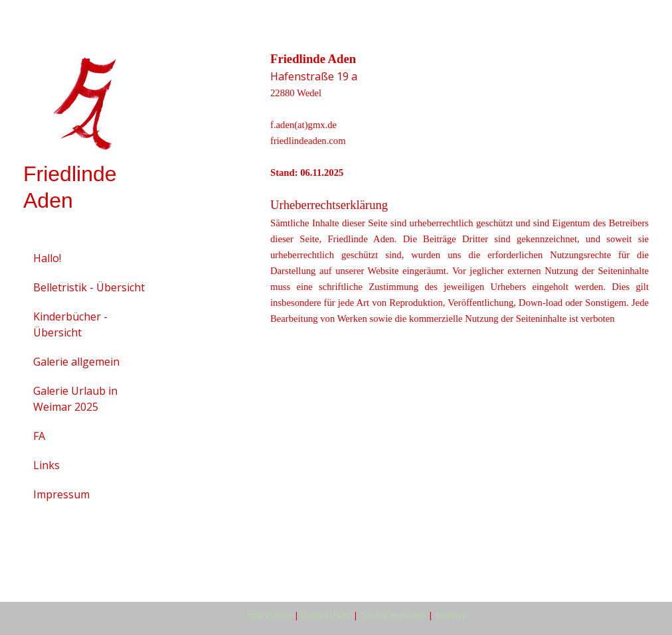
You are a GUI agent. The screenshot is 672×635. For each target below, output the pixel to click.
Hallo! (47, 258)
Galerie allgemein (76, 362)
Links (46, 465)
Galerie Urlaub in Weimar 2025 (75, 399)
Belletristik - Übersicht (89, 287)
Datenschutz (326, 615)
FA (39, 436)
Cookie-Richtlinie (393, 615)
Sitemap (451, 615)
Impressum (61, 494)
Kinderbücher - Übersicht (70, 324)
